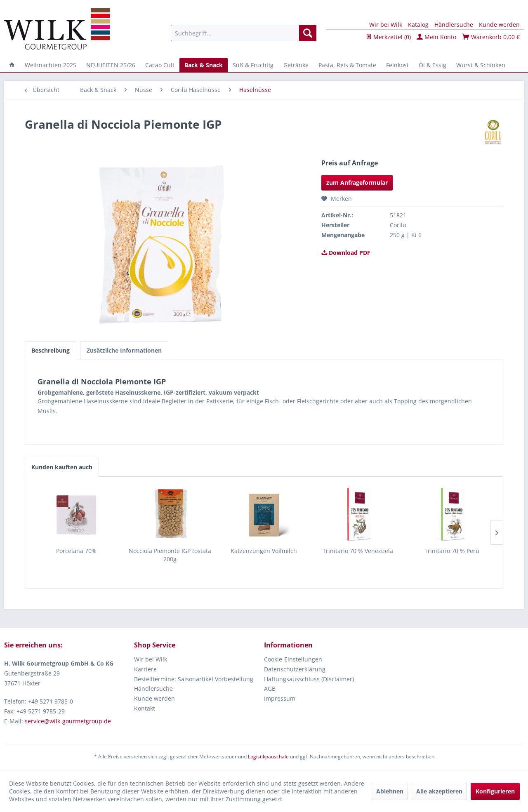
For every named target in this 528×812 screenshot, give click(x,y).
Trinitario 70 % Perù (452, 551)
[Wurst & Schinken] (481, 65)
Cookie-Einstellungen (293, 659)
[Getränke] (296, 65)
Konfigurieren (495, 791)
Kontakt (145, 708)
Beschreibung (51, 350)
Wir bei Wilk (386, 25)
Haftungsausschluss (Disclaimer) (309, 679)
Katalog (418, 25)
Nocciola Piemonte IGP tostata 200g (170, 555)
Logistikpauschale (268, 757)
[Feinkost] (397, 65)
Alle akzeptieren (439, 791)
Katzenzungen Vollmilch (264, 551)
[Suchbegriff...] (244, 33)
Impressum (280, 698)
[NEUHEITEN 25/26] (111, 65)
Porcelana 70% (76, 551)
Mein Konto (436, 37)
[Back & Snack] (204, 65)
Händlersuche (454, 25)
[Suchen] (308, 33)
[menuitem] (244, 33)
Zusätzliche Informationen (124, 350)
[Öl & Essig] (433, 65)
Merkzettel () (388, 37)
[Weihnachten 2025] (51, 65)
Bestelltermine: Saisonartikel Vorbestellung (194, 679)
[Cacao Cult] (160, 65)
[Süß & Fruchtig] (253, 65)
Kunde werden (499, 25)
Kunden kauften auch (62, 467)
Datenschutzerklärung (295, 669)
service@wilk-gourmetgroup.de (68, 721)
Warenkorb (491, 37)
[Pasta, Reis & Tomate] (347, 65)
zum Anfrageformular (357, 182)
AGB (270, 688)
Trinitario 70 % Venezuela (358, 551)
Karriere (145, 669)
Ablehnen (390, 791)
